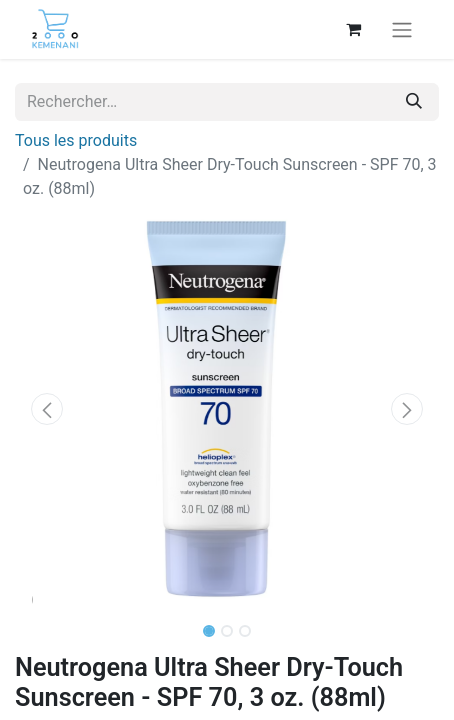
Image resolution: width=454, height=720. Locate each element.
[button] (47, 409)
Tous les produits (76, 140)
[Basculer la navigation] (402, 29)
